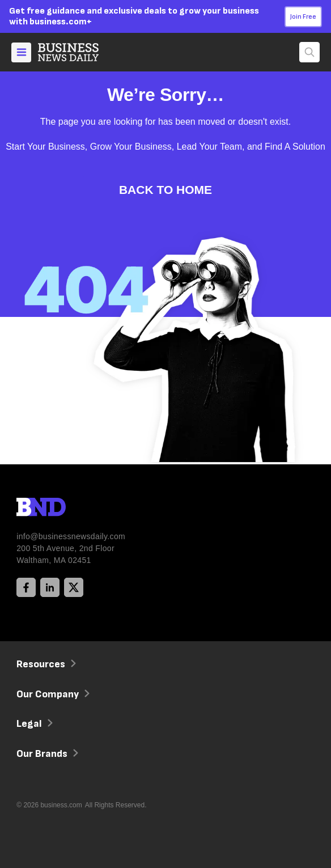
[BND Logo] (65, 509)
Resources (45, 664)
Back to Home (165, 190)
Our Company (52, 694)
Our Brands (46, 754)
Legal (33, 724)
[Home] (78, 52)
